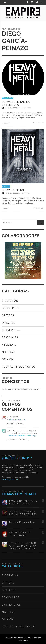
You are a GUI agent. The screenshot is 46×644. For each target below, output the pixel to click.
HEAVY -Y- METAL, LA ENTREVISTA (16, 103)
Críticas (8, 315)
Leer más (6, 123)
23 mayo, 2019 (25, 193)
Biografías (10, 301)
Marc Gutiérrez (12, 108)
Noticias (6, 186)
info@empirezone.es (10, 480)
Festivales (10, 337)
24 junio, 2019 (25, 108)
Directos (9, 323)
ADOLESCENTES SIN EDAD (17, 419)
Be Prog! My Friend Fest (22, 522)
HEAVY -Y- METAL (13, 190)
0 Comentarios (38, 123)
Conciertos (11, 308)
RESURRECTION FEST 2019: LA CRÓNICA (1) (22, 436)
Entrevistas (8, 98)
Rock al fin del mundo (19, 367)
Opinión (8, 359)
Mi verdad (9, 345)
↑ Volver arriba (23, 640)
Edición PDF (10, 597)
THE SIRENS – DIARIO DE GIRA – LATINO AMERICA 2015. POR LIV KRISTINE (23, 546)
